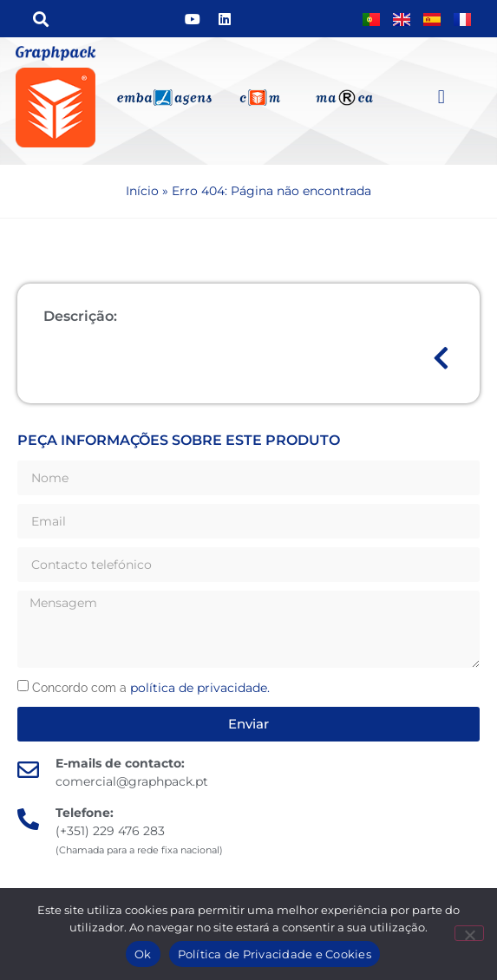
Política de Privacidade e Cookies (275, 954)
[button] (40, 19)
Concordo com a (151, 688)
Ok (143, 954)
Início (142, 191)
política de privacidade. (200, 688)
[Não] (469, 933)
